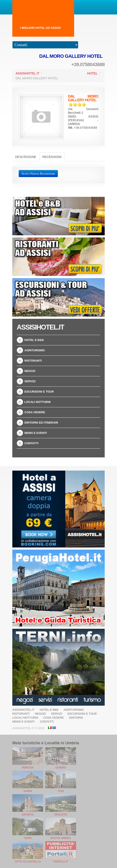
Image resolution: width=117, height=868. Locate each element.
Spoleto (61, 815)
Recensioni (52, 157)
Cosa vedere (35, 412)
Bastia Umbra (61, 838)
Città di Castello (28, 862)
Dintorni (76, 718)
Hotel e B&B (34, 340)
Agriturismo (35, 350)
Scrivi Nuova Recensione (38, 174)
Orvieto (28, 815)
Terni (28, 838)
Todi (61, 791)
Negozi (30, 371)
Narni (28, 791)
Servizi (30, 381)
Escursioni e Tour (39, 392)
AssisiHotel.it (27, 73)
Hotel (92, 73)
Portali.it (61, 862)
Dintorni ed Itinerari (41, 423)
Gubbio (61, 768)
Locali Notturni (37, 402)
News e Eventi (36, 433)
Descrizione (26, 157)
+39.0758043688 (88, 64)
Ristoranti (33, 361)
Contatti (31, 443)
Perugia (28, 768)
